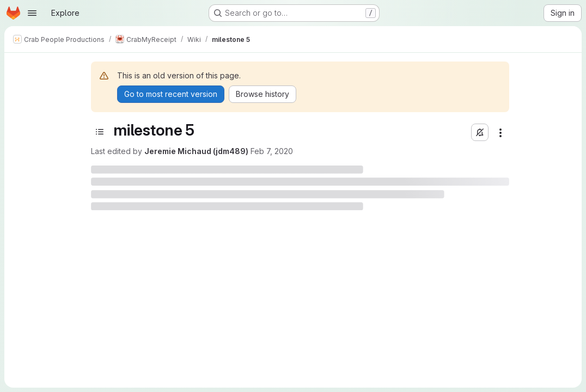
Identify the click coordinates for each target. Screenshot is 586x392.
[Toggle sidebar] (100, 132)
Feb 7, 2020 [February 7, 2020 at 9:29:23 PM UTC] (272, 151)
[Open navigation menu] (32, 13)
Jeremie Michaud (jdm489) (196, 151)
